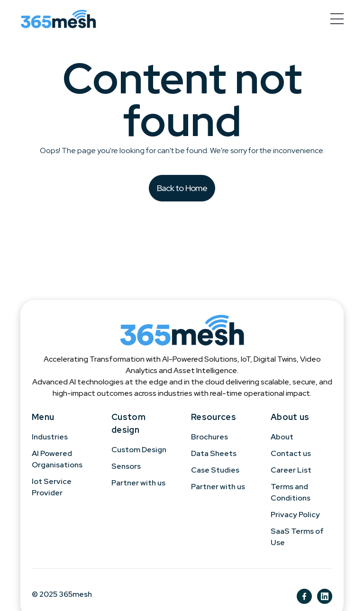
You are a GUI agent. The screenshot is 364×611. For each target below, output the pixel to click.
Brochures (209, 437)
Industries (50, 437)
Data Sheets (214, 453)
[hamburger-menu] (337, 19)
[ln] (325, 596)
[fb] (304, 596)
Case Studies (215, 470)
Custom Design (139, 450)
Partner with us (138, 483)
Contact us (291, 453)
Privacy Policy (295, 515)
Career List (291, 470)
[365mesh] (58, 19)
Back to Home (182, 188)
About (282, 437)
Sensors (126, 466)
